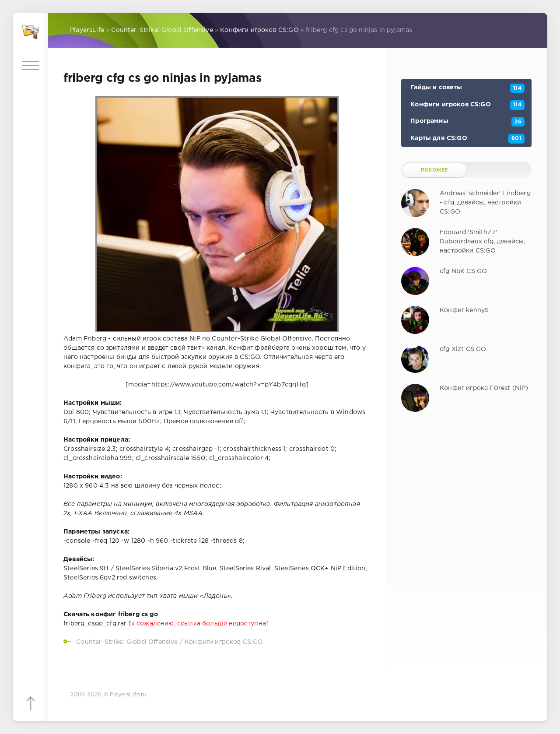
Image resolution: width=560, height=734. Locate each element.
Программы (467, 122)
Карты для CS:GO (467, 139)
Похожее (434, 170)
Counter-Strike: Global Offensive (127, 642)
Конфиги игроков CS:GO (224, 642)
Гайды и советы (467, 88)
